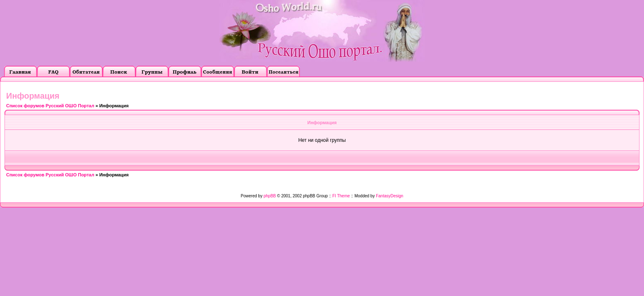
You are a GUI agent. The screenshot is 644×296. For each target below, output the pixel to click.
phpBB (270, 196)
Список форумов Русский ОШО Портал (50, 106)
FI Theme (341, 196)
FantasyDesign (390, 196)
